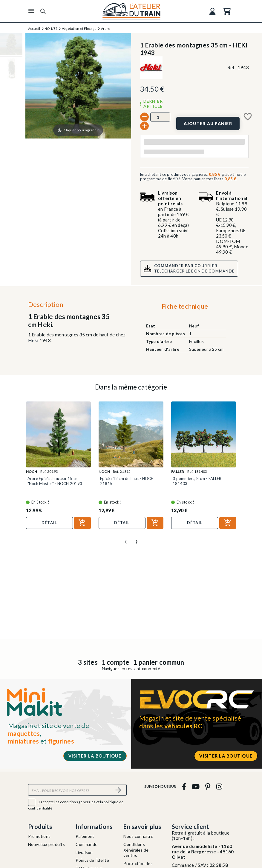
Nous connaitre (138, 836)
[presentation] (126, 539)
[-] (144, 117)
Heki (33, 340)
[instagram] (219, 786)
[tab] (185, 308)
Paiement (85, 836)
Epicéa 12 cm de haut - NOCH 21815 (127, 481)
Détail (49, 523)
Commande (86, 844)
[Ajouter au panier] (208, 123)
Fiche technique (185, 306)
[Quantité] (160, 117)
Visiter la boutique (95, 756)
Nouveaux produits (46, 844)
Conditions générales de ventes (136, 850)
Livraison (84, 852)
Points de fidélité (92, 860)
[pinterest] (208, 786)
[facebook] (184, 786)
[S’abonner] (119, 790)
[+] (144, 126)
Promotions (39, 836)
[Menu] (31, 11)
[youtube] (196, 786)
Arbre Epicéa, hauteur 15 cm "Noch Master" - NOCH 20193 (55, 481)
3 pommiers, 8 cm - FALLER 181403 (197, 481)
